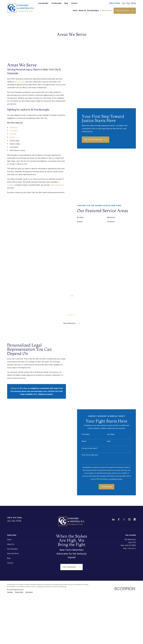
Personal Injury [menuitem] (93, 11)
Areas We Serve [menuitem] (106, 11)
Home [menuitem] (75, 11)
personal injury (20, 82)
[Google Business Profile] (135, 519)
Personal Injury (12, 549)
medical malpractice (57, 185)
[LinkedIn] (113, 519)
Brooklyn (13, 134)
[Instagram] (129, 519)
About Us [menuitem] (82, 11)
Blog (66, 3)
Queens (13, 137)
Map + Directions (130, 548)
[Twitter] (124, 519)
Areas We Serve (13, 554)
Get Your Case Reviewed (96, 140)
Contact (74, 3)
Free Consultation (125, 11)
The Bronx (13, 131)
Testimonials (56, 3)
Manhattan (14, 128)
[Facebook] (119, 519)
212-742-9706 (129, 3)
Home (9, 540)
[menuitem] (10, 592)
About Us (11, 544)
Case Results (43, 3)
